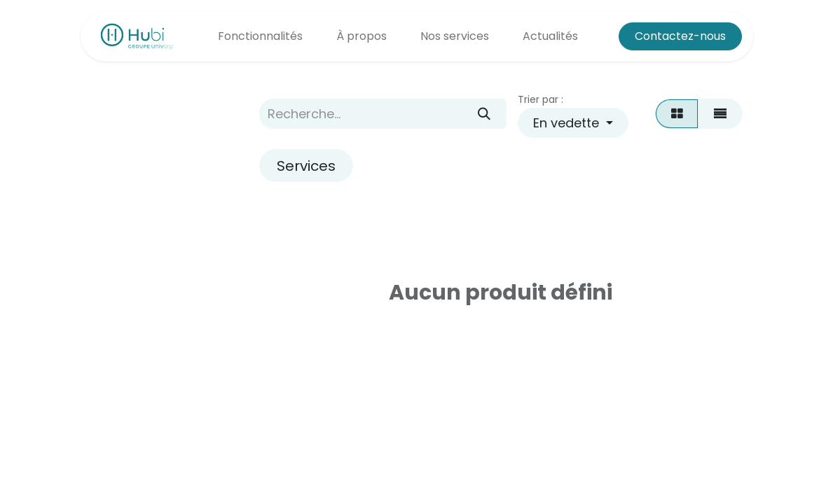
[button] (573, 123)
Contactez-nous (680, 36)
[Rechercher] (484, 114)
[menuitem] (260, 36)
